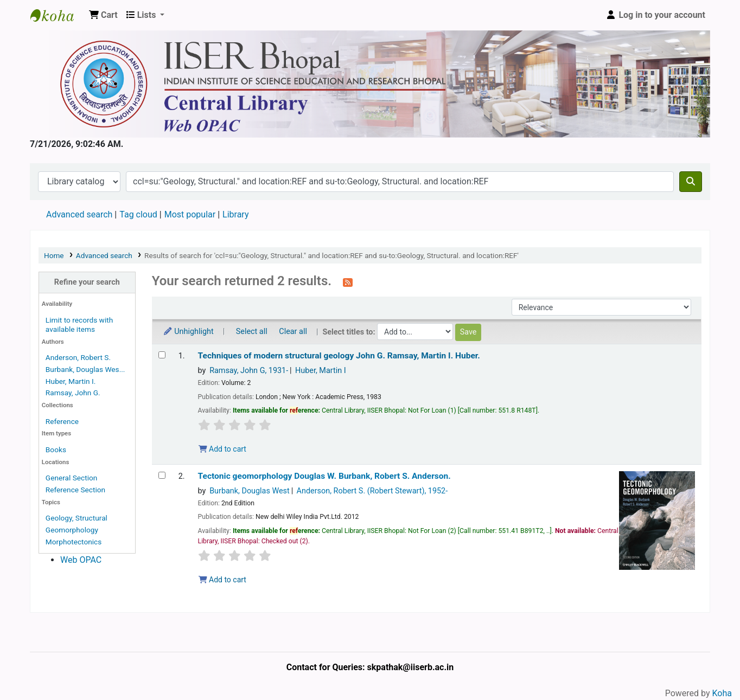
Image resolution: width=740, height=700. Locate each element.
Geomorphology (72, 530)
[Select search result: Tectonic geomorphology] (162, 475)
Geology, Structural (76, 518)
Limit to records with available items (79, 325)
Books (56, 449)
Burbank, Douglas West (250, 491)
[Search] (691, 182)
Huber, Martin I (321, 371)
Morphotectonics (74, 542)
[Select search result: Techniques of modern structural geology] (162, 355)
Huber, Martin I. (71, 381)
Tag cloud (138, 214)
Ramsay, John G (249, 371)
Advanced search (79, 214)
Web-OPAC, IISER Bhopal (58, 15)
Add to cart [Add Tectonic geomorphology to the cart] (222, 580)
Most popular (190, 214)
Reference (62, 421)
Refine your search (87, 282)
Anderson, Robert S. (78, 357)
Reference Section (75, 490)
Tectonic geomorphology (324, 476)
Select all (252, 332)
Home (54, 255)
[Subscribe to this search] (348, 282)
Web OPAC (81, 560)
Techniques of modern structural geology (339, 356)
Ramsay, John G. (73, 393)
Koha (722, 693)
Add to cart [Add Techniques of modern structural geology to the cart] (222, 449)
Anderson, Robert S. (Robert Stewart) (372, 491)
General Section (72, 478)
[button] (103, 15)
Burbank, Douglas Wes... (85, 369)
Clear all (293, 332)
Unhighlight (188, 332)
